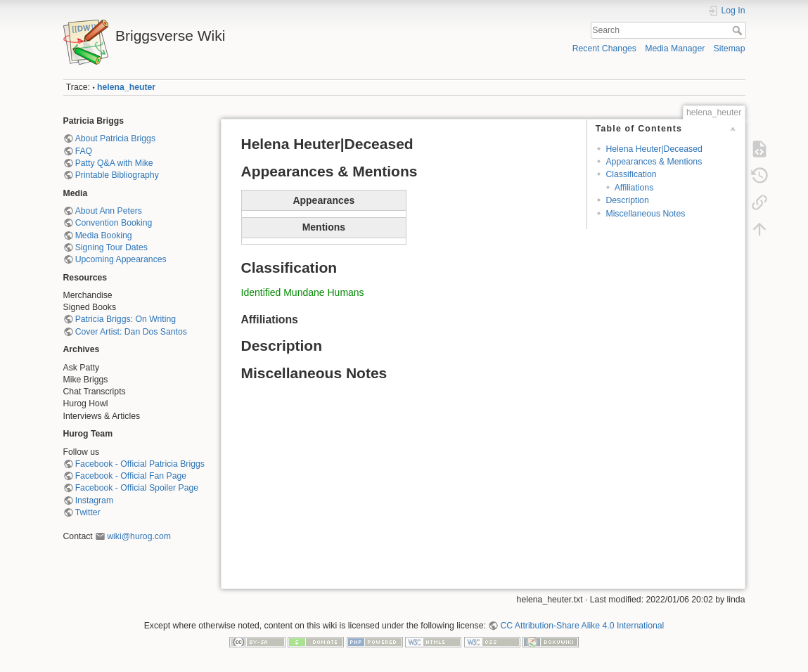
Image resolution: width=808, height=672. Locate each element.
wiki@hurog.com (139, 536)
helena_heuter (126, 87)
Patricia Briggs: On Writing (126, 319)
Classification (631, 174)
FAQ (84, 151)
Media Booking (104, 235)
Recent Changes (604, 49)
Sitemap (730, 49)
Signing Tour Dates (111, 247)
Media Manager (675, 49)
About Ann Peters (109, 211)
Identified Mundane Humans (303, 292)
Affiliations (634, 188)
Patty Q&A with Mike (114, 163)
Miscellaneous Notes (645, 214)
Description (627, 200)
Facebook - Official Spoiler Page (137, 488)
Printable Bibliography (117, 175)
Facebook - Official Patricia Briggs (140, 464)
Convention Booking (114, 223)
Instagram (94, 500)
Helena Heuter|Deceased (654, 149)
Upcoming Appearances (121, 259)
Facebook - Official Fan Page (131, 476)
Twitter (88, 512)
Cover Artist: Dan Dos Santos (131, 332)
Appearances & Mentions (654, 162)
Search (739, 30)
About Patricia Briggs (115, 138)
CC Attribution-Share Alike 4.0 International (582, 626)
